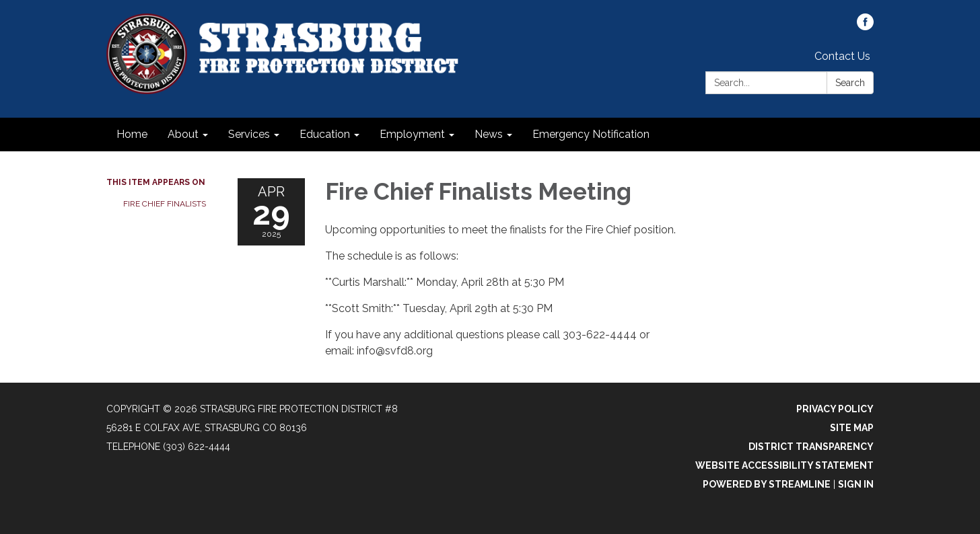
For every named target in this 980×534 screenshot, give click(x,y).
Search (850, 83)
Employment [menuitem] (412, 134)
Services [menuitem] (249, 134)
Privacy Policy (835, 409)
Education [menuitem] (325, 134)
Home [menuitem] (132, 134)
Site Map (852, 428)
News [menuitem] (489, 134)
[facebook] (865, 27)
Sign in (856, 484)
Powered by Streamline (767, 484)
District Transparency (811, 447)
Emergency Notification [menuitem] (591, 134)
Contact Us (842, 56)
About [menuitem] (183, 134)
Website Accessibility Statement (784, 465)
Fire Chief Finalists (165, 204)
